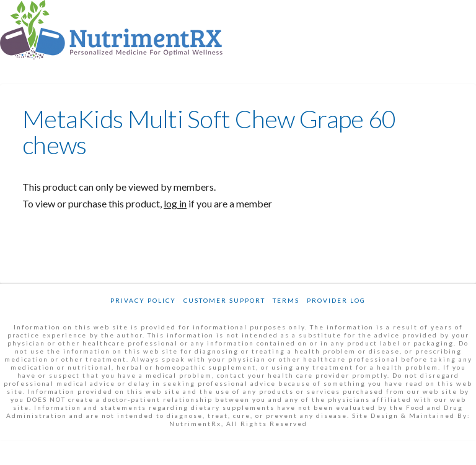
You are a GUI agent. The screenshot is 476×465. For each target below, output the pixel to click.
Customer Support (224, 300)
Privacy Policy (143, 300)
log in (175, 203)
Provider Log (336, 300)
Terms (286, 300)
